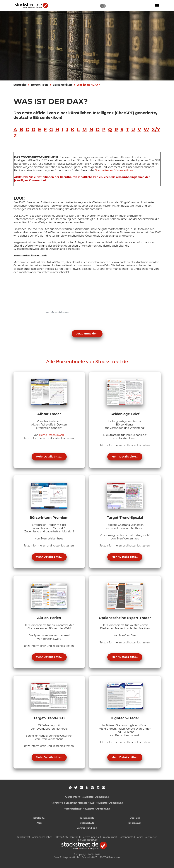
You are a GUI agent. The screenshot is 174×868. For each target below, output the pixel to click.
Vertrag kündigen (87, 828)
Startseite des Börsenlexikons (114, 170)
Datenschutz (87, 823)
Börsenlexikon (62, 85)
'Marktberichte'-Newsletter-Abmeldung (87, 809)
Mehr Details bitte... (49, 457)
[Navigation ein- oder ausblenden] (157, 6)
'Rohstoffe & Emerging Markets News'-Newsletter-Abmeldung (87, 803)
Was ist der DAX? (88, 85)
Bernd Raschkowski (52, 435)
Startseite (20, 85)
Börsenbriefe (87, 818)
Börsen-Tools (40, 85)
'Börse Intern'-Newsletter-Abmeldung (87, 797)
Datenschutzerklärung (49, 325)
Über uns (135, 818)
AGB (39, 823)
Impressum (135, 823)
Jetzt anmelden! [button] (87, 334)
